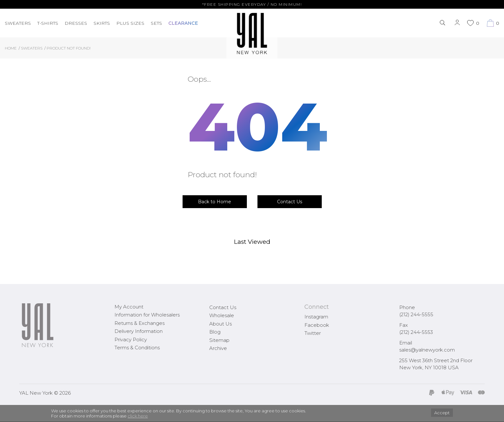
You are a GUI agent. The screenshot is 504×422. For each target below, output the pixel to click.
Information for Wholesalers (147, 315)
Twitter (313, 333)
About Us (221, 324)
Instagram (316, 317)
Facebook (317, 325)
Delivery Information (139, 331)
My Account (129, 307)
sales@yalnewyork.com (427, 350)
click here (138, 416)
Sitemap (219, 340)
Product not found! (69, 48)
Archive (218, 348)
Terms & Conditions (137, 348)
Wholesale (222, 315)
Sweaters (18, 23)
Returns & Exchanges (139, 323)
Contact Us (290, 202)
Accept (442, 413)
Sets (156, 23)
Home (11, 48)
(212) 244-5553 (416, 332)
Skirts (102, 23)
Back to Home (215, 202)
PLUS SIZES (130, 23)
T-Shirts (48, 23)
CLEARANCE (183, 23)
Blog (215, 332)
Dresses (76, 23)
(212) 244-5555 (416, 314)
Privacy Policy (131, 339)
